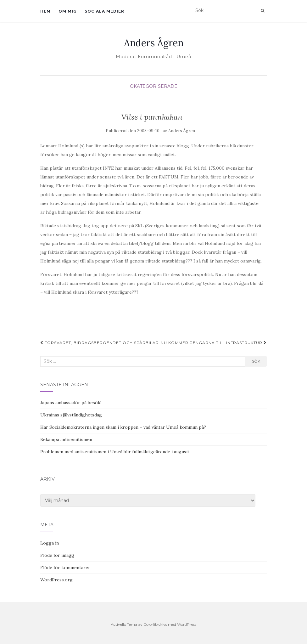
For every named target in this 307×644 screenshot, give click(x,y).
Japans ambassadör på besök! (71, 403)
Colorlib (151, 624)
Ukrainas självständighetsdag (71, 415)
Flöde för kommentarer (65, 568)
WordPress (187, 624)
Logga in (50, 543)
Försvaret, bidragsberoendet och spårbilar (100, 343)
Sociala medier (104, 11)
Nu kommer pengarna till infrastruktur (214, 343)
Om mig (68, 11)
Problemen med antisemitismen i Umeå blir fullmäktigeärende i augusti (115, 452)
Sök (256, 361)
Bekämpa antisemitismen (66, 439)
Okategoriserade (154, 86)
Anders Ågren (154, 43)
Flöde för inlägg (57, 555)
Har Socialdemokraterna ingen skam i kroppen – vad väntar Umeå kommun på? (123, 427)
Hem (45, 11)
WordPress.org (56, 580)
